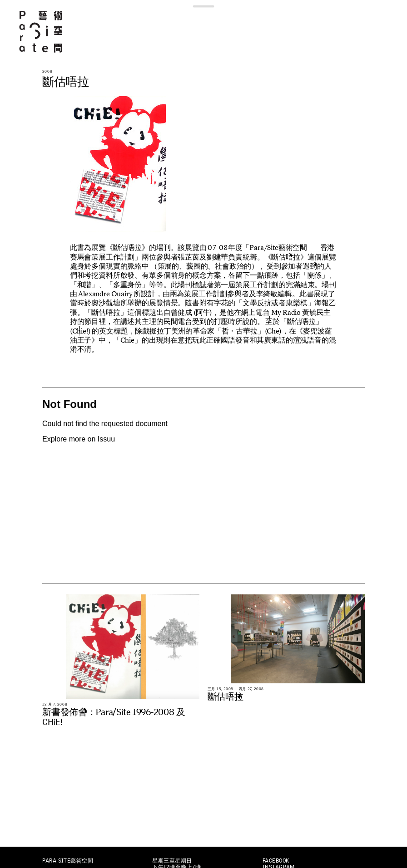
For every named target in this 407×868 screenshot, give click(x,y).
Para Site (42, 32)
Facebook (276, 861)
